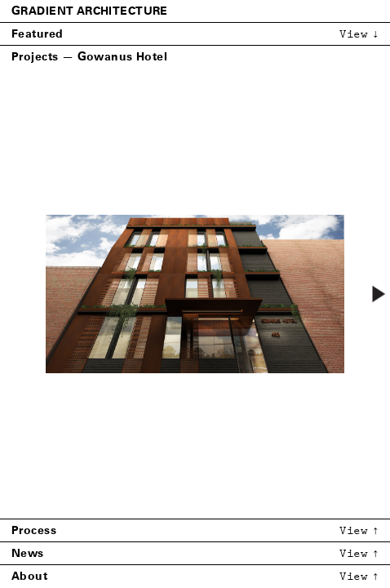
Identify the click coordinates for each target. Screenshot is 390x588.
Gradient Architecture (90, 11)
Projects (35, 57)
